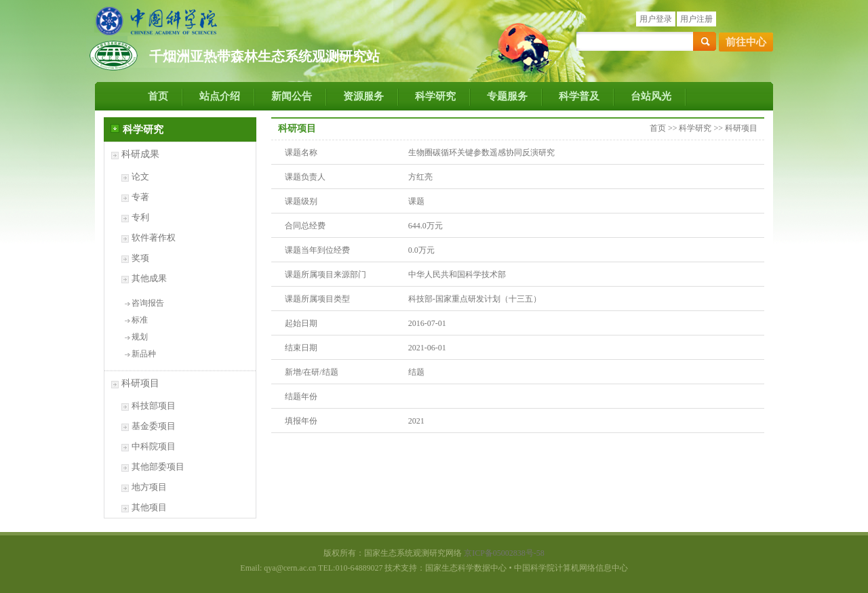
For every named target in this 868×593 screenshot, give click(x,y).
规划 (140, 337)
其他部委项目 (158, 467)
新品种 (144, 354)
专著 (140, 197)
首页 (158, 96)
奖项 (140, 258)
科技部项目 (154, 406)
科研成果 (140, 154)
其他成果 (149, 278)
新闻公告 (292, 96)
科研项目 (140, 383)
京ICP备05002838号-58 (504, 553)
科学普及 (579, 96)
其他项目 (149, 507)
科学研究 (435, 96)
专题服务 (507, 96)
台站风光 (651, 96)
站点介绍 (220, 96)
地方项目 (149, 487)
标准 (140, 320)
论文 (140, 177)
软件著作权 (154, 238)
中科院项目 (154, 446)
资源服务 (363, 96)
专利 (140, 217)
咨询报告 (148, 303)
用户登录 (656, 19)
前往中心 (746, 42)
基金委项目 (154, 426)
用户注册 (696, 19)
